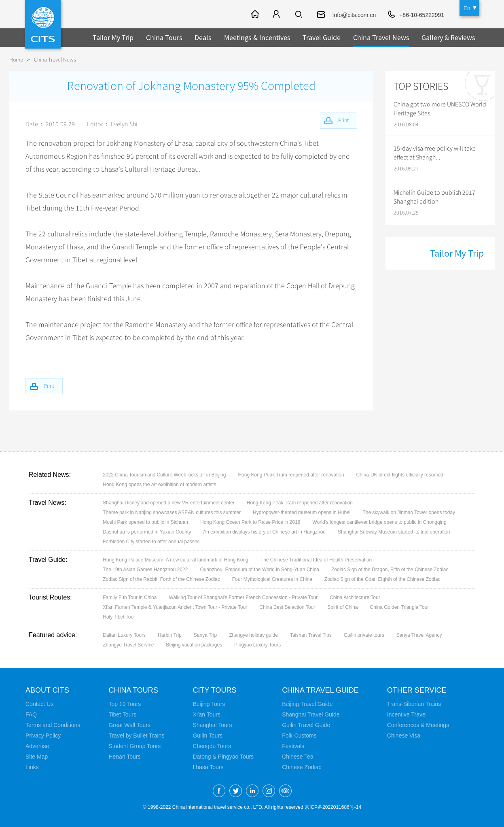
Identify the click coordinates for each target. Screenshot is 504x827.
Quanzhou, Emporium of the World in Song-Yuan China (259, 570)
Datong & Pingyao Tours (223, 757)
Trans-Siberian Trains (414, 704)
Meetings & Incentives (257, 37)
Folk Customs (299, 736)
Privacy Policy (43, 736)
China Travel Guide (320, 690)
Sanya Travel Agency (419, 635)
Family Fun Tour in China (130, 597)
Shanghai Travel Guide (311, 714)
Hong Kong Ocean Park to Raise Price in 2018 (250, 522)
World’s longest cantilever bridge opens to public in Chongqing (380, 522)
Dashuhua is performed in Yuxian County (147, 532)
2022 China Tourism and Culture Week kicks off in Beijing (164, 475)
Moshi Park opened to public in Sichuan (145, 522)
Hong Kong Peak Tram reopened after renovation (291, 475)
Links (32, 767)
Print (49, 386)
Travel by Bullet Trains (136, 736)
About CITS (47, 690)
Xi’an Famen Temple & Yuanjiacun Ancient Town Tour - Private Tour (175, 607)
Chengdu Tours (212, 746)
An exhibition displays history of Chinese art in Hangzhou (264, 532)
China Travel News (381, 37)
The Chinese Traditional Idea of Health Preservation (316, 560)
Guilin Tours (208, 736)
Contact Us (39, 704)
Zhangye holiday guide (253, 635)
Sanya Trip (205, 635)
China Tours (164, 37)
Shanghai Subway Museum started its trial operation (394, 532)
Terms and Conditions (53, 725)
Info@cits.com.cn (354, 15)
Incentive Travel (407, 714)
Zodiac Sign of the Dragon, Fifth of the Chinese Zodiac (390, 570)
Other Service (417, 690)
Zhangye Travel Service (128, 645)
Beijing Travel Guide (307, 704)
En (467, 8)
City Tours (214, 690)
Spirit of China (342, 607)
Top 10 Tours (125, 704)
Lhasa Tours (208, 767)
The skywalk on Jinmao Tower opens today (409, 512)
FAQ (31, 714)
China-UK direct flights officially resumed (400, 475)
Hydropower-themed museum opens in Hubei (302, 512)
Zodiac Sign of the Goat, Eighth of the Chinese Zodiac (382, 579)
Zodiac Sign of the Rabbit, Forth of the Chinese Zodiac (161, 579)
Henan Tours (124, 757)
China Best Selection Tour (287, 607)
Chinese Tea (298, 757)
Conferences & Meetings (418, 725)
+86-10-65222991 (422, 15)
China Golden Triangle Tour (400, 607)
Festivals (293, 746)
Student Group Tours (134, 746)
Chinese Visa (404, 736)
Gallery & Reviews (448, 37)
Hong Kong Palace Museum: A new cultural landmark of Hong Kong (176, 560)
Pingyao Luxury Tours (257, 645)
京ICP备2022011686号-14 (333, 807)
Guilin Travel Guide (306, 725)
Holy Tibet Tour (119, 617)
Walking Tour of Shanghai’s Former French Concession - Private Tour (243, 597)
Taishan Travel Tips (311, 635)
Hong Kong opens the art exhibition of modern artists (159, 485)
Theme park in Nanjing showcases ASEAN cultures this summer (172, 512)
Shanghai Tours (212, 725)
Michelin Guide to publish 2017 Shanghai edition (434, 197)
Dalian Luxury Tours (124, 635)
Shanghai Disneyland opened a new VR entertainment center (169, 503)
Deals (203, 37)
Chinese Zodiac (302, 767)
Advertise (37, 746)
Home (16, 60)
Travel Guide (322, 37)
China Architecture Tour (355, 597)
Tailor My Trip (113, 37)
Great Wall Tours (129, 725)
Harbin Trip (170, 635)
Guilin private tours (364, 635)
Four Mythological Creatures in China (272, 579)
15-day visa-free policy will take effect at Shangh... (435, 153)
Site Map (37, 757)
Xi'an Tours (206, 714)
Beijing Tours (209, 704)
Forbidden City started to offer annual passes (151, 542)
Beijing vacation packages (194, 645)
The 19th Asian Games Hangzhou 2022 (145, 570)
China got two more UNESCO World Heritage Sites (440, 109)
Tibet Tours (122, 714)
